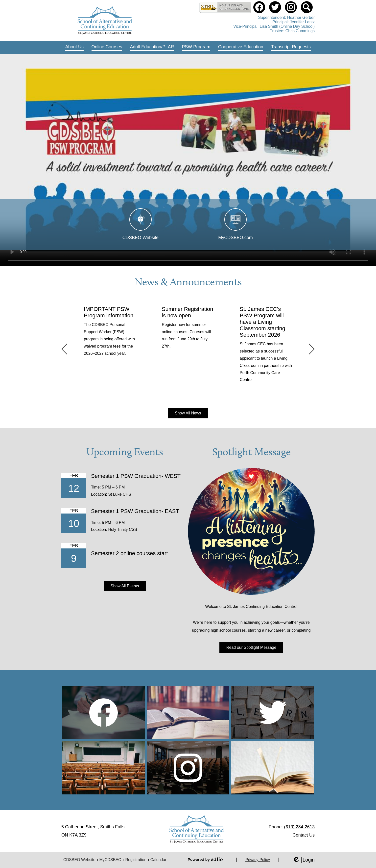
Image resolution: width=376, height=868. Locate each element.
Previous (64, 349)
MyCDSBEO (110, 860)
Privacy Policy (258, 860)
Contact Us (304, 835)
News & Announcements (188, 282)
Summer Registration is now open (187, 312)
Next (312, 349)
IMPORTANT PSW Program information (109, 312)
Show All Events (125, 586)
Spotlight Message (251, 452)
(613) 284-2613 (299, 827)
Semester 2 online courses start (129, 553)
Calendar (158, 860)
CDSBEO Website (79, 860)
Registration (136, 860)
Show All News (188, 413)
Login (304, 860)
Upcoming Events (125, 452)
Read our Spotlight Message (251, 647)
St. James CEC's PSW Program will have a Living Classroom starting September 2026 (262, 322)
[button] (74, 48)
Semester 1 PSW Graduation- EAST (135, 511)
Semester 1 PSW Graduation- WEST (136, 476)
